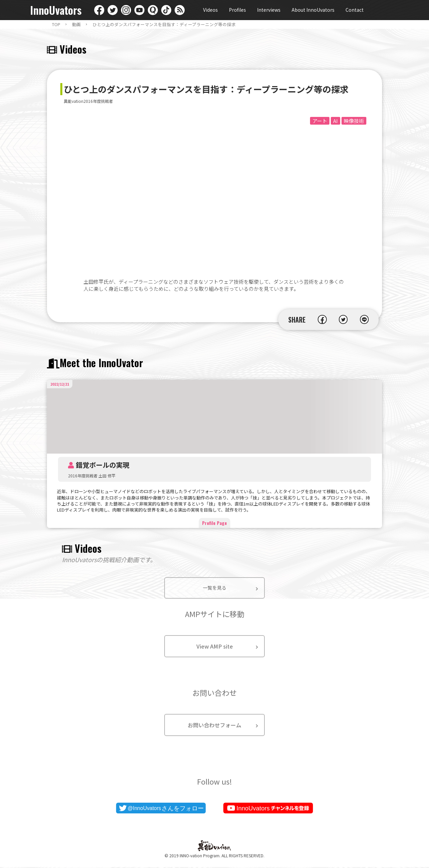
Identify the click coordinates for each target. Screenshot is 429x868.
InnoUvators (56, 10)
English (380, 10)
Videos (210, 10)
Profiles (237, 10)
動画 (76, 24)
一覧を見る (214, 588)
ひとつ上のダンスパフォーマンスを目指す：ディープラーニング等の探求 (164, 24)
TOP (56, 24)
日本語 (394, 10)
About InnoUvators (313, 10)
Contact (355, 10)
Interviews (269, 10)
